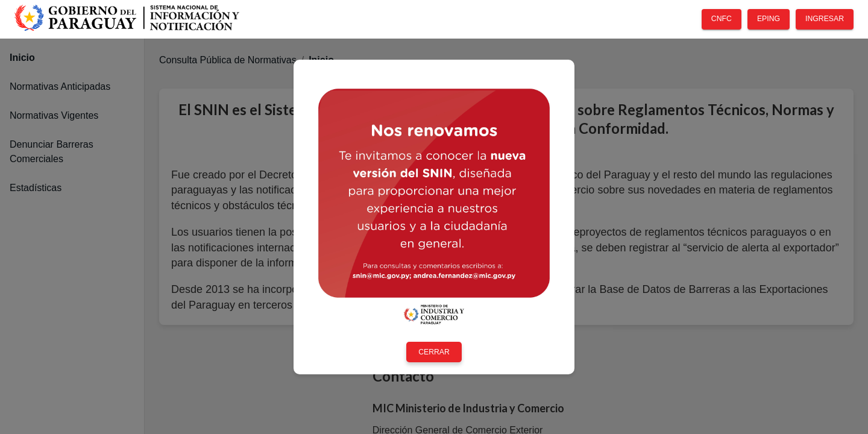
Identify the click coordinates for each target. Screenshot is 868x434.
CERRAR (434, 352)
